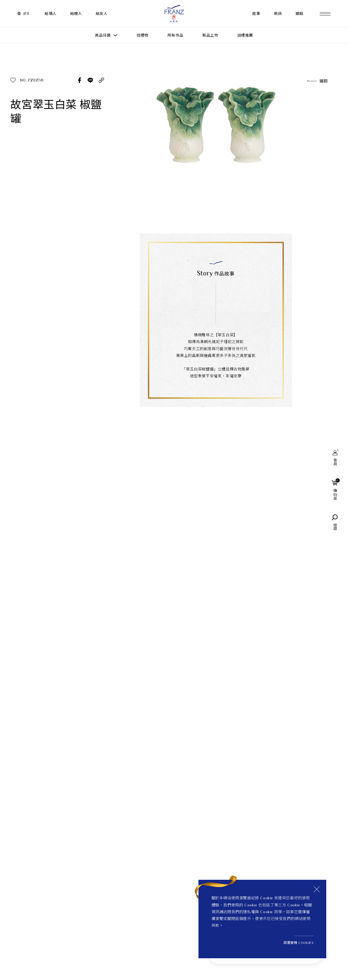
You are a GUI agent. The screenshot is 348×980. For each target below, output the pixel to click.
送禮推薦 (245, 35)
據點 (299, 14)
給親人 (76, 14)
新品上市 (210, 35)
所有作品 (175, 35)
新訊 (278, 14)
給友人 (102, 14)
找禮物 (142, 35)
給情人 (51, 14)
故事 (256, 14)
